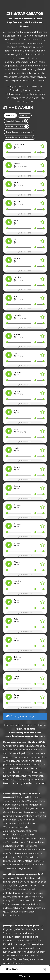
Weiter (25, 976)
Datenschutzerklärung (33, 725)
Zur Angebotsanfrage (20, 716)
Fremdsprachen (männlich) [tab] (19, 137)
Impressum (10, 725)
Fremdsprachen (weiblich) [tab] (19, 132)
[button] (9, 146)
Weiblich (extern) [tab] (17, 121)
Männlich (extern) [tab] (17, 126)
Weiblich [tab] (10, 115)
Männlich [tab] (25, 115)
